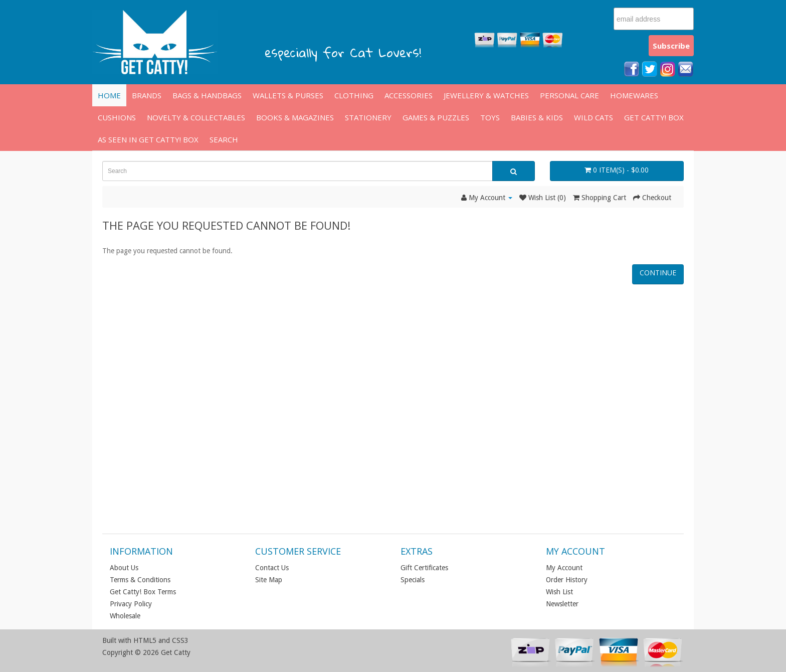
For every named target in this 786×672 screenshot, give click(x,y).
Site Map (269, 580)
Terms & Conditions (140, 580)
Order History (567, 580)
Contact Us (272, 568)
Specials (413, 580)
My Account (564, 568)
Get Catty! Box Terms (143, 592)
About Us (124, 568)
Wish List (559, 592)
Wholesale (125, 616)
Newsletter (562, 604)
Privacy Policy (131, 604)
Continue (658, 273)
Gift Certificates (424, 568)
